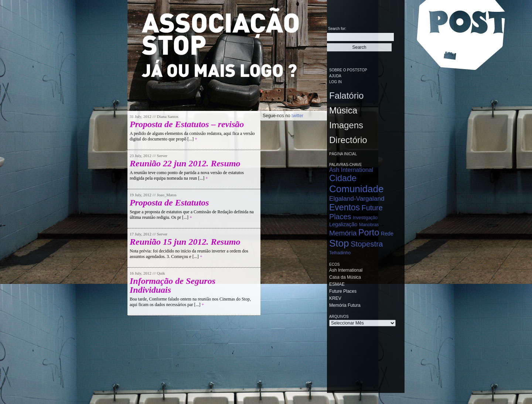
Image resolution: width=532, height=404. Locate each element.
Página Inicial (343, 154)
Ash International (351, 170)
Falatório (346, 96)
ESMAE (337, 284)
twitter (297, 116)
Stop (339, 243)
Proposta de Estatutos (169, 203)
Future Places (343, 291)
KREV (335, 298)
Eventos (345, 207)
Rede (387, 234)
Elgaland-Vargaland (357, 198)
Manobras (369, 225)
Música (343, 110)
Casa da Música (345, 277)
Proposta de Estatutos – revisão (187, 124)
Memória (343, 233)
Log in (335, 82)
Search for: (337, 29)
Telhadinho (340, 253)
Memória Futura (345, 305)
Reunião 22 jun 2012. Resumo (185, 163)
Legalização (343, 224)
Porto (369, 232)
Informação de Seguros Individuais (173, 285)
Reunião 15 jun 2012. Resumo (185, 242)
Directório (348, 140)
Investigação (365, 218)
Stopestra (367, 244)
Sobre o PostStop (348, 70)
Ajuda (335, 76)
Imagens (346, 125)
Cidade (343, 178)
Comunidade (356, 189)
